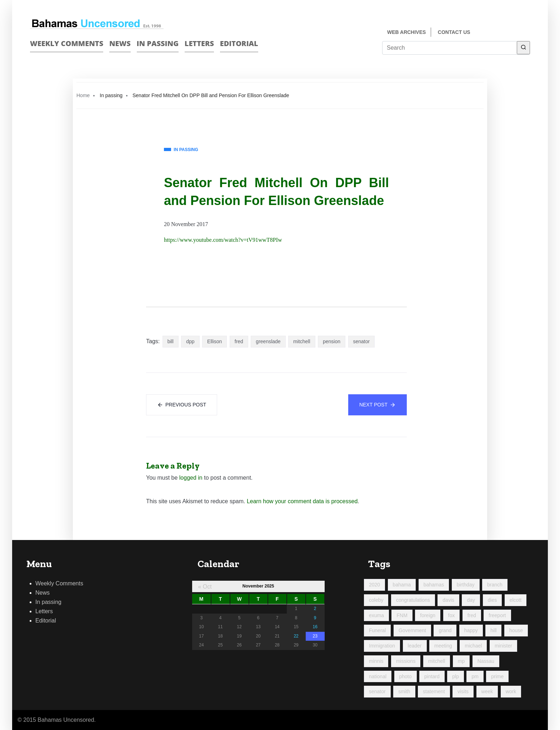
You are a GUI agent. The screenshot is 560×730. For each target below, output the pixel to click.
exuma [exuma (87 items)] (376, 615)
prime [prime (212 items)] (497, 676)
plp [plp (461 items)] (456, 676)
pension (332, 341)
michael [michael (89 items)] (473, 646)
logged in (191, 478)
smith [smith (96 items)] (404, 691)
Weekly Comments (67, 43)
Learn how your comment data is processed (302, 501)
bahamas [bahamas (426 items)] (434, 585)
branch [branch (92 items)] (495, 585)
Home (83, 95)
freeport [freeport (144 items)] (497, 615)
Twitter (527, 33)
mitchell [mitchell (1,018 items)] (437, 661)
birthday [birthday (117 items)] (466, 585)
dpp (190, 341)
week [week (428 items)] (487, 691)
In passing (158, 43)
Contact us (454, 32)
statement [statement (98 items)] (434, 691)
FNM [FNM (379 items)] (402, 615)
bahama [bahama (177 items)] (402, 585)
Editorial (239, 43)
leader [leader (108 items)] (415, 646)
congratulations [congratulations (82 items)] (413, 600)
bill (171, 341)
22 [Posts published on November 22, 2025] (296, 636)
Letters (199, 43)
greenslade (268, 341)
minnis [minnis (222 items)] (376, 661)
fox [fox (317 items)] (452, 615)
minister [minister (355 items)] (503, 646)
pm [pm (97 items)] (475, 676)
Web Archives (406, 32)
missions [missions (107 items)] (406, 661)
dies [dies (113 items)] (492, 600)
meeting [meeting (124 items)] (443, 646)
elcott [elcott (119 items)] (516, 600)
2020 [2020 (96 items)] (374, 585)
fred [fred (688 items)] (472, 615)
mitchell (302, 341)
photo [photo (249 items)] (406, 676)
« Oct (205, 587)
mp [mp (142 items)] (461, 661)
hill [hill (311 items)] (493, 630)
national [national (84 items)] (378, 676)
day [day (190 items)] (471, 600)
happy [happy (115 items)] (471, 630)
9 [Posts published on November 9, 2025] (315, 618)
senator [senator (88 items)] (377, 691)
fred (239, 341)
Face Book (514, 33)
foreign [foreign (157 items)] (428, 615)
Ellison (214, 341)
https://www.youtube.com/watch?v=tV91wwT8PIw (223, 240)
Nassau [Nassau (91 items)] (486, 661)
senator (362, 341)
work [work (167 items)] (511, 691)
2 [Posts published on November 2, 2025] (315, 609)
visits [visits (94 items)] (463, 691)
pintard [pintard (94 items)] (432, 676)
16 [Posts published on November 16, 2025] (315, 627)
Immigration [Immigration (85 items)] (382, 646)
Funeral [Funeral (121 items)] (377, 630)
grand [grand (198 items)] (445, 630)
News (120, 43)
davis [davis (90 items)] (448, 600)
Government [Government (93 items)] (412, 630)
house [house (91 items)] (516, 630)
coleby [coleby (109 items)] (376, 600)
